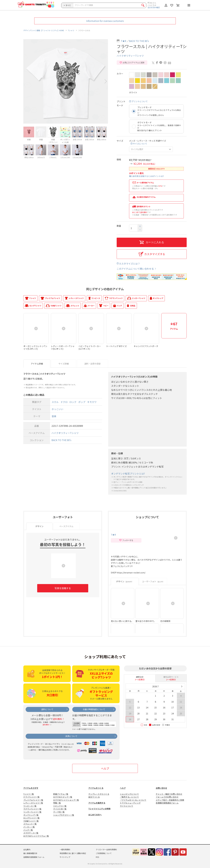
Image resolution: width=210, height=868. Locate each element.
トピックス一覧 (60, 806)
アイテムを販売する (97, 803)
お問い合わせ (161, 788)
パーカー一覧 (29, 827)
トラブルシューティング (130, 803)
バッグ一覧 (28, 830)
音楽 (54, 416)
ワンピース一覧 (30, 806)
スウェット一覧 (30, 824)
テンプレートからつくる (99, 794)
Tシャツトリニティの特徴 (99, 809)
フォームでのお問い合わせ (167, 797)
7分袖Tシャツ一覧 (31, 821)
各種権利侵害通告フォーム (167, 803)
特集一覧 (57, 803)
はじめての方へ (95, 815)
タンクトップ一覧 (31, 815)
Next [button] (106, 81)
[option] (66, 81)
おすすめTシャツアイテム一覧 (36, 836)
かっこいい (57, 409)
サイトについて (127, 806)
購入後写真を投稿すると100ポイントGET (146, 176)
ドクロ (64, 402)
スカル (55, 402)
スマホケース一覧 (31, 833)
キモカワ (92, 402)
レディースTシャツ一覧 (33, 803)
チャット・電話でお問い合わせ (169, 794)
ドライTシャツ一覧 (31, 797)
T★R (123, 41)
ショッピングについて (129, 794)
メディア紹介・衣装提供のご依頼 (170, 800)
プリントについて (140, 101)
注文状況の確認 (154, 7)
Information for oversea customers (105, 21)
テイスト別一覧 (60, 809)
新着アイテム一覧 (61, 794)
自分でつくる (94, 797)
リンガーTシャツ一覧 (32, 812)
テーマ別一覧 (59, 812)
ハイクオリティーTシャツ (130, 56)
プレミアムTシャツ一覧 (33, 800)
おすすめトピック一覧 (63, 797)
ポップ (82, 402)
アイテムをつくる (96, 788)
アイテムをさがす (31, 788)
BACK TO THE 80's (139, 41)
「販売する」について (129, 797)
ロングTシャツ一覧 (31, 818)
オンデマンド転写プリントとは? (128, 474)
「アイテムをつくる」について (133, 800)
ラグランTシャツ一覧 (32, 809)
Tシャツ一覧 (29, 794)
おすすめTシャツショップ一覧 (66, 800)
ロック (73, 402)
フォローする (126, 540)
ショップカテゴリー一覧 (64, 815)
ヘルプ (105, 768)
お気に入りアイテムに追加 (132, 63)
